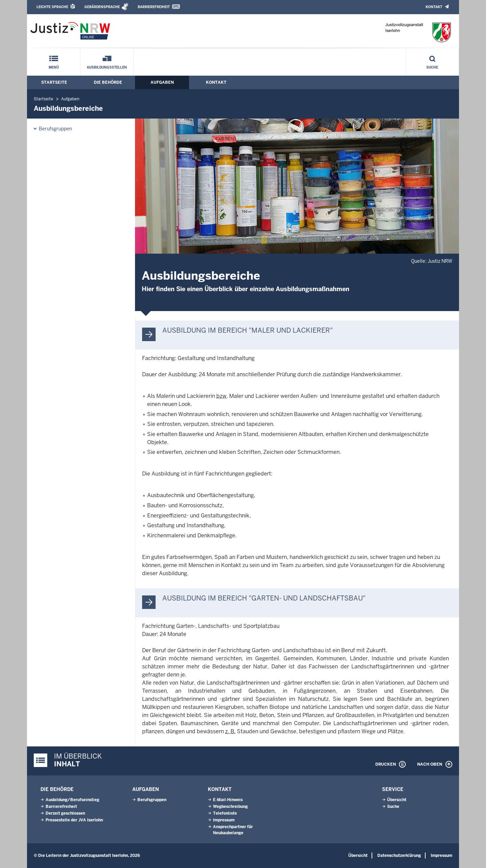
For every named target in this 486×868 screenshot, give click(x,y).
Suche (432, 67)
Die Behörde (108, 82)
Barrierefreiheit (154, 7)
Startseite (54, 82)
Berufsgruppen (55, 129)
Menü (54, 67)
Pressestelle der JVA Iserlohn (74, 820)
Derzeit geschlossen (65, 813)
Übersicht (397, 800)
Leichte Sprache (52, 7)
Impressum (224, 820)
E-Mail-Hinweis (228, 800)
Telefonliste (225, 813)
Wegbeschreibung (230, 807)
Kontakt (434, 7)
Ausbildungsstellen (107, 67)
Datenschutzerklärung (399, 856)
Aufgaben (162, 82)
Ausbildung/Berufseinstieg (72, 800)
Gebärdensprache (102, 7)
